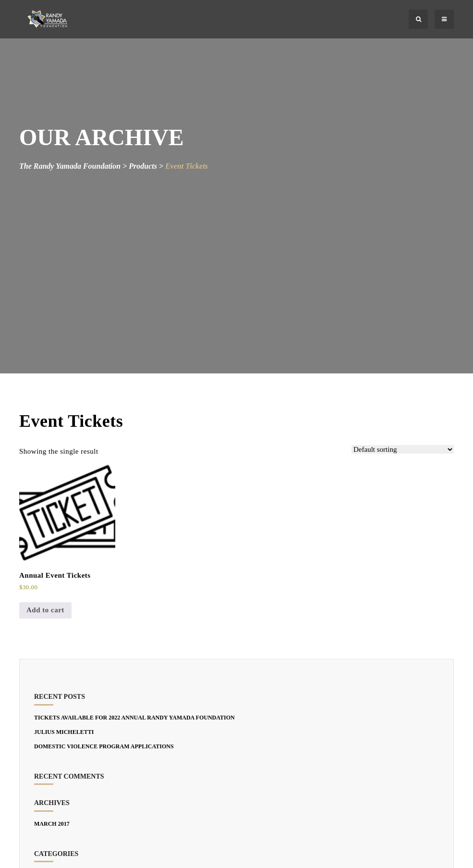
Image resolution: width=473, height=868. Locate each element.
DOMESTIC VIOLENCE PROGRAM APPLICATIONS (104, 746)
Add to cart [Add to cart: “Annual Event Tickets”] (45, 610)
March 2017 (52, 824)
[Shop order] (403, 449)
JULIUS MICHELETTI (64, 732)
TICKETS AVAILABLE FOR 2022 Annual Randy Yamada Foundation (134, 718)
